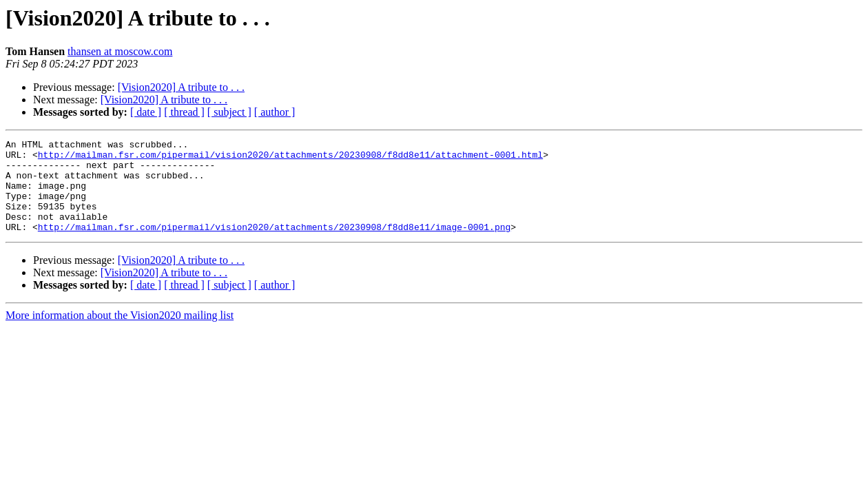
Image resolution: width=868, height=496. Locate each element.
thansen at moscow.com (120, 51)
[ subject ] (229, 112)
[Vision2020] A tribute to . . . (181, 87)
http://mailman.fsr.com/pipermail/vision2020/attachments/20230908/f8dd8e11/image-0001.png (274, 245)
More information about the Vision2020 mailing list (120, 334)
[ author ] (275, 112)
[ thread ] (184, 112)
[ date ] (146, 112)
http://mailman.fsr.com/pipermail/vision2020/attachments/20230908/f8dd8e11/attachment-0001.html (290, 158)
